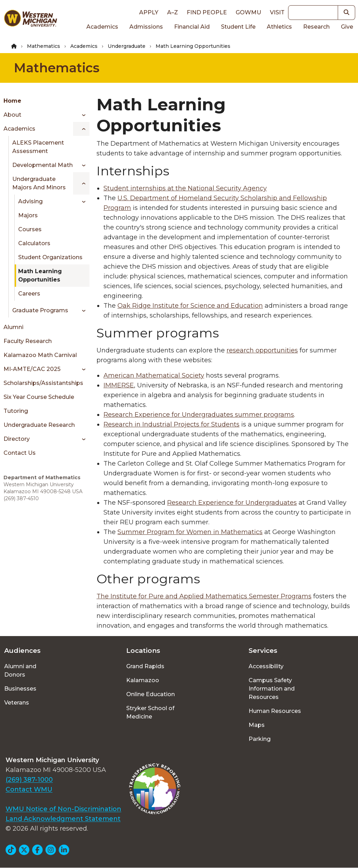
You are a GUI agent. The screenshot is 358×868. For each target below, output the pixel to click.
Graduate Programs (40, 310)
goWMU (248, 12)
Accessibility (266, 666)
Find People (207, 12)
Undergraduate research (39, 425)
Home (12, 101)
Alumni (13, 327)
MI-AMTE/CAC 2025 (32, 369)
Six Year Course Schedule (39, 397)
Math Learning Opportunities (40, 275)
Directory (17, 439)
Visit (277, 12)
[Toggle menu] (81, 115)
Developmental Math (42, 165)
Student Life (238, 27)
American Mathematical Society (154, 375)
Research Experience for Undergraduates (232, 503)
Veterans (17, 703)
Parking (260, 739)
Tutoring (16, 411)
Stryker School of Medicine (150, 712)
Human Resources (275, 711)
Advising (30, 201)
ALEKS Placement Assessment (38, 147)
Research (316, 27)
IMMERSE (119, 385)
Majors (28, 215)
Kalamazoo (143, 680)
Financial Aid (192, 27)
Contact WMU (29, 789)
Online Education (151, 694)
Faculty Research (28, 341)
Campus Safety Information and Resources (272, 689)
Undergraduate (127, 46)
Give (347, 27)
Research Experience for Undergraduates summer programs (199, 415)
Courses (30, 229)
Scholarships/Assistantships (43, 383)
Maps (257, 725)
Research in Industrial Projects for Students (171, 424)
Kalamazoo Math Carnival (40, 355)
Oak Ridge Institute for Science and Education (190, 306)
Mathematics (44, 46)
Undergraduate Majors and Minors (39, 183)
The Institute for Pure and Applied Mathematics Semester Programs (204, 596)
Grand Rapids (145, 666)
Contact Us (20, 453)
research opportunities (262, 350)
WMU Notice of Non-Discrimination (63, 809)
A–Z (173, 12)
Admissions (146, 27)
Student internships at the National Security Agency (185, 188)
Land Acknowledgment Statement (63, 819)
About (12, 115)
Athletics (279, 27)
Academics (102, 27)
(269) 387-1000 (29, 780)
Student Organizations (50, 257)
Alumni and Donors (20, 670)
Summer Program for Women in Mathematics (190, 532)
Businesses (20, 689)
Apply (149, 12)
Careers (29, 294)
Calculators (34, 243)
